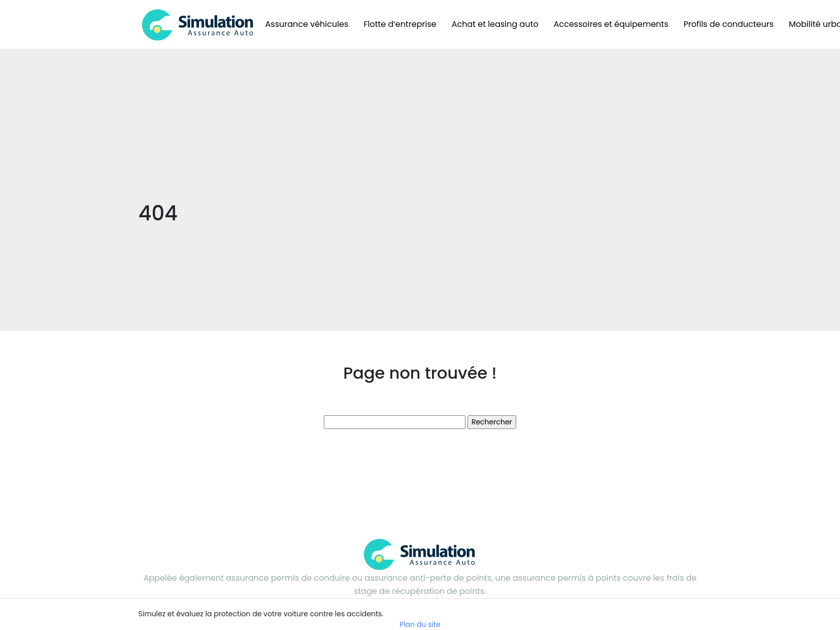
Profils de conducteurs (729, 24)
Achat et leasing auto (495, 24)
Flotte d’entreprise (400, 24)
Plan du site (420, 624)
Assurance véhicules (307, 24)
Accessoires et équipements (611, 24)
